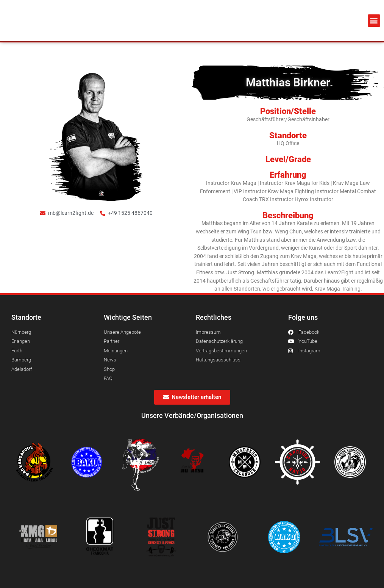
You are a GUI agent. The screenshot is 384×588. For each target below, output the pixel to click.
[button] (374, 21)
